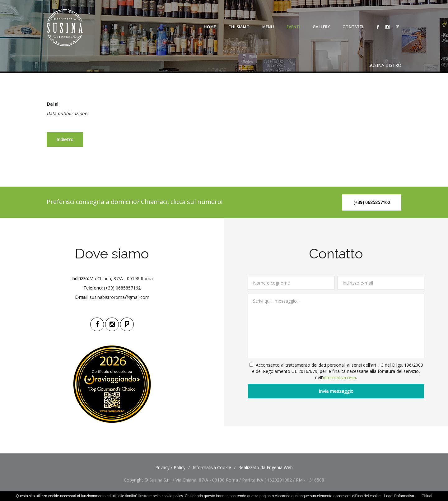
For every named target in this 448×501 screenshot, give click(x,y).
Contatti (353, 27)
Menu (268, 27)
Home (210, 27)
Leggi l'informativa (399, 496)
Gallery (321, 27)
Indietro (65, 139)
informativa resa (341, 377)
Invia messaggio (338, 391)
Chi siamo (239, 27)
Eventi (293, 27)
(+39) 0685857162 (372, 202)
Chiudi (427, 496)
